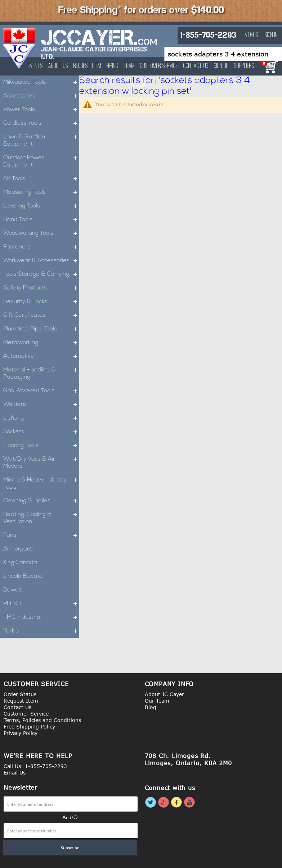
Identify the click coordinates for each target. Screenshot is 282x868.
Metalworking (41, 343)
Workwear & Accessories (41, 261)
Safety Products (41, 288)
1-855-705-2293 (208, 35)
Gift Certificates (41, 315)
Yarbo (41, 631)
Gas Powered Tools (41, 391)
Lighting (41, 418)
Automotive (41, 356)
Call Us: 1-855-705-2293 (35, 766)
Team (129, 66)
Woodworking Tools (41, 233)
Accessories (41, 96)
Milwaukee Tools (41, 82)
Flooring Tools (41, 446)
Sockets (41, 432)
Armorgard (18, 549)
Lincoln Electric (23, 576)
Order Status (20, 694)
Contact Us (196, 66)
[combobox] (223, 54)
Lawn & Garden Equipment (41, 141)
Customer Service (159, 66)
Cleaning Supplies (41, 501)
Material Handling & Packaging (41, 374)
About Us (58, 66)
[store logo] (19, 48)
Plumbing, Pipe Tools (41, 329)
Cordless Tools (41, 123)
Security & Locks (41, 302)
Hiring (112, 66)
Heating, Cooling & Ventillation (41, 518)
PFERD (41, 604)
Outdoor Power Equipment (41, 161)
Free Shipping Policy (29, 727)
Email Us (15, 773)
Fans (41, 535)
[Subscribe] (70, 848)
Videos (252, 35)
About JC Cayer (164, 694)
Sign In (271, 35)
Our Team (157, 701)
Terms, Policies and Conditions (42, 720)
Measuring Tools (41, 192)
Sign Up (221, 66)
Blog (151, 707)
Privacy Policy (21, 733)
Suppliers (244, 66)
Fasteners (41, 247)
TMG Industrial (41, 617)
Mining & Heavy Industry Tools (41, 484)
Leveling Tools (41, 206)
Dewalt (13, 590)
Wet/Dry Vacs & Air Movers (41, 463)
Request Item (87, 66)
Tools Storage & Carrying (41, 274)
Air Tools (41, 179)
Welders (41, 405)
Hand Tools (41, 220)
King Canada (20, 563)
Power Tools (41, 110)
